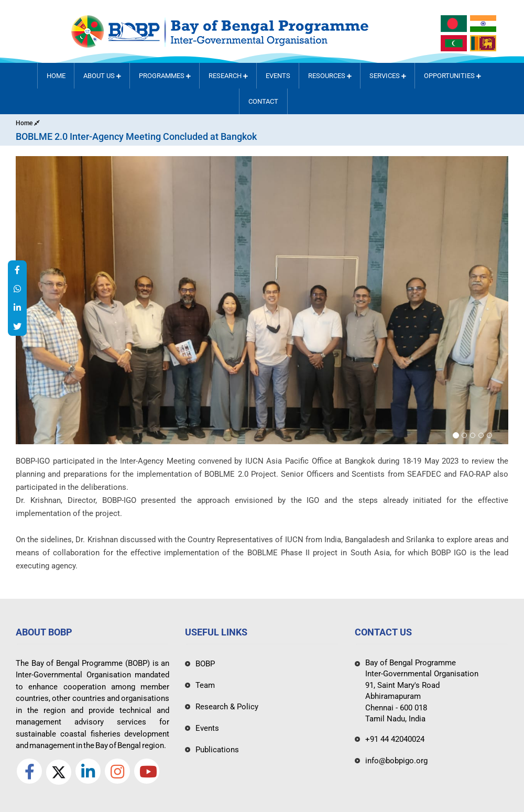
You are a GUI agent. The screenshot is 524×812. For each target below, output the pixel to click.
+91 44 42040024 (395, 739)
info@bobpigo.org (396, 761)
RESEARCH (228, 76)
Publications (217, 750)
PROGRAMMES (165, 76)
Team (205, 685)
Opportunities (452, 76)
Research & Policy (227, 707)
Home (56, 76)
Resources (330, 76)
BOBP (205, 664)
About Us (102, 76)
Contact (263, 101)
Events (278, 76)
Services (388, 76)
